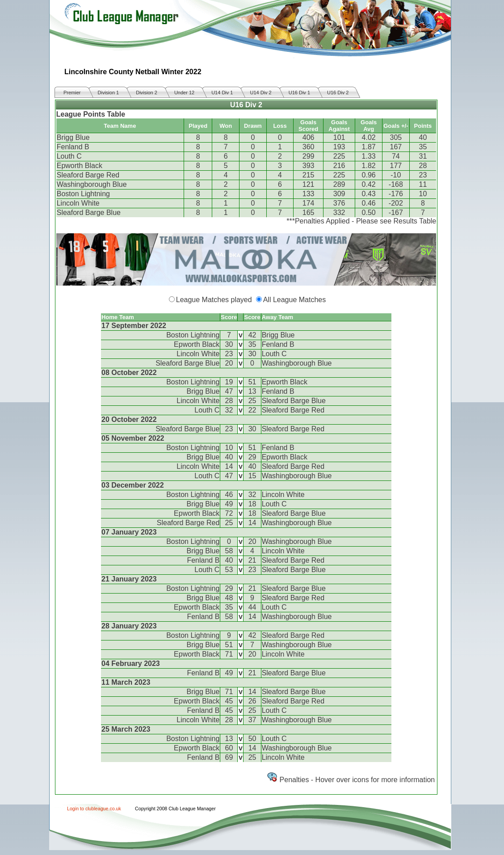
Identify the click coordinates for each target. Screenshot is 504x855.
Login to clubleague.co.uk (94, 809)
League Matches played (214, 300)
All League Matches (295, 300)
